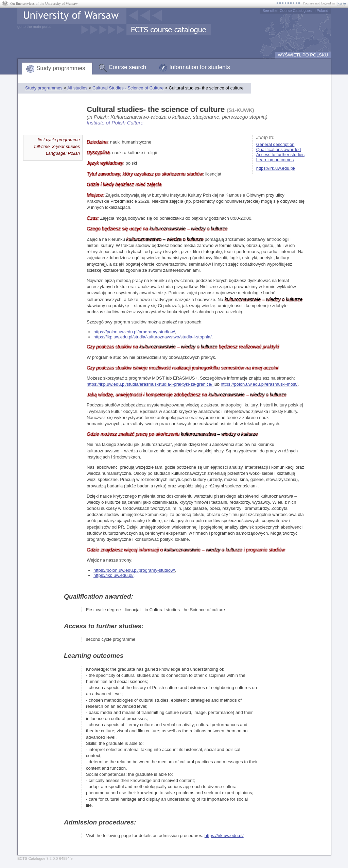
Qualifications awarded (279, 149)
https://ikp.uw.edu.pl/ (114, 575)
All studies (77, 88)
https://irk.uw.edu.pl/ (276, 168)
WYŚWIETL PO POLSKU (303, 55)
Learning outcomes (275, 160)
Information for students (200, 67)
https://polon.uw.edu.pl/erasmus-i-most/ (259, 384)
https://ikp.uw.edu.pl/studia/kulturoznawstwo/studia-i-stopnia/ (153, 337)
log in (342, 3)
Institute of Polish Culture (115, 123)
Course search (128, 67)
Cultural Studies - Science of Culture (128, 88)
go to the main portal (34, 27)
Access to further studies (280, 155)
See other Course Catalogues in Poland (295, 11)
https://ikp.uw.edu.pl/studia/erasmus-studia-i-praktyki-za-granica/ (150, 384)
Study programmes (61, 68)
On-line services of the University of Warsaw (44, 3)
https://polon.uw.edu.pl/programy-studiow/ (134, 332)
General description (275, 144)
